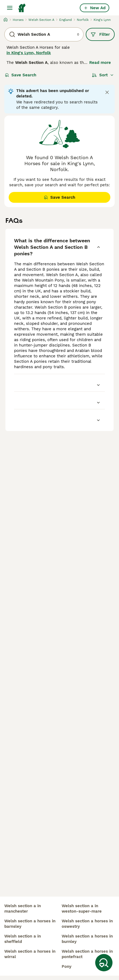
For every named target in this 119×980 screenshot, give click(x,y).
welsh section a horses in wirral (30, 954)
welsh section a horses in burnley (87, 939)
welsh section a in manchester (23, 909)
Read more (100, 63)
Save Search (21, 75)
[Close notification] (107, 92)
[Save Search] (104, 963)
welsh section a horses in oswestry (87, 924)
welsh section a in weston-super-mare (82, 909)
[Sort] (103, 75)
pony (67, 966)
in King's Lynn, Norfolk (29, 53)
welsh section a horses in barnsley (30, 924)
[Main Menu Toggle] (10, 8)
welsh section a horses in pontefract (87, 954)
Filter (100, 34)
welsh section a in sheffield (23, 939)
